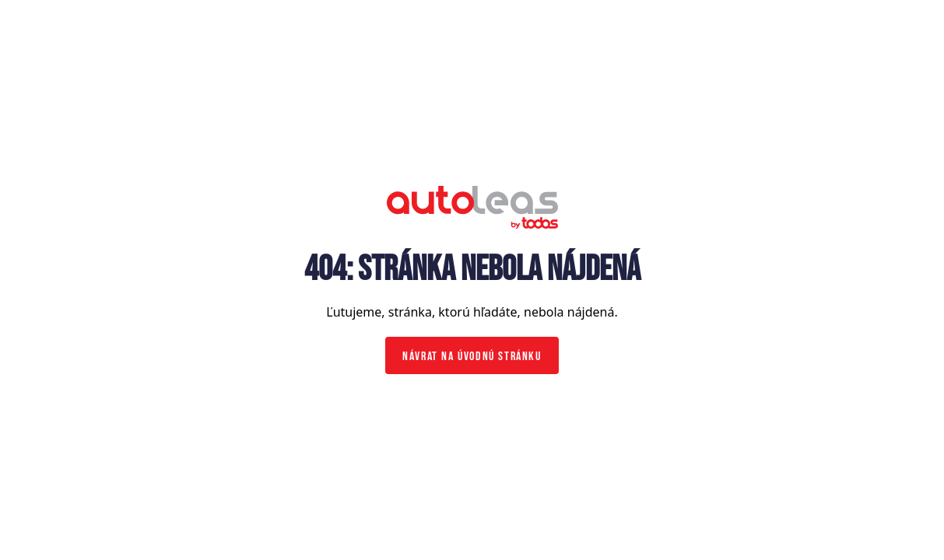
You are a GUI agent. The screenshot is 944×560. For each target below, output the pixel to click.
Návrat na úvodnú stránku (472, 357)
